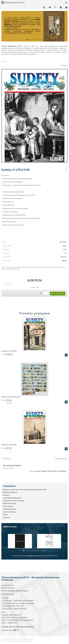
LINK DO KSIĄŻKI (12, 28)
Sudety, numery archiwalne (11, 397)
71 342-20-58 (7, 609)
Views (38, 471)
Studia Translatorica (9, 512)
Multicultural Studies (9, 503)
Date (56, 471)
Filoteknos (6, 495)
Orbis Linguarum (8, 506)
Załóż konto (66, 7)
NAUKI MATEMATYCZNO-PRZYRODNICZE (44, 267)
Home (4, 61)
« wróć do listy (64, 65)
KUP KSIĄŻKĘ (58, 294)
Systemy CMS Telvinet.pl (25, 641)
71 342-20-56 (7, 601)
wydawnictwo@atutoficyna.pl (17, 591)
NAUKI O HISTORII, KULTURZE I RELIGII (11, 267)
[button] (4, 26)
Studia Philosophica (9, 509)
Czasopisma (9, 486)
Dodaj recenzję (6, 459)
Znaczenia (6, 517)
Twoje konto (5, 641)
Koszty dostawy (14, 627)
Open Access (10, 527)
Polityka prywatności (27, 627)
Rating (50, 471)
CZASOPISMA (10, 269)
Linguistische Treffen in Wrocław (13, 501)
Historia (24, 267)
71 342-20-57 (7, 603)
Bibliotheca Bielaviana (10, 492)
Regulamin (5, 627)
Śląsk (15, 269)
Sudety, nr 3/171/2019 (9, 351)
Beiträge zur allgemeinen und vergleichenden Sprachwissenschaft (25, 490)
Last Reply (62, 471)
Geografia (58, 267)
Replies (44, 471)
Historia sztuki (30, 267)
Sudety (18, 269)
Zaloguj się (61, 7)
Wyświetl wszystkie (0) (61, 459)
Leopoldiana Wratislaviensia (12, 498)
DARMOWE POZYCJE (33, 556)
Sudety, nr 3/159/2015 (9, 445)
